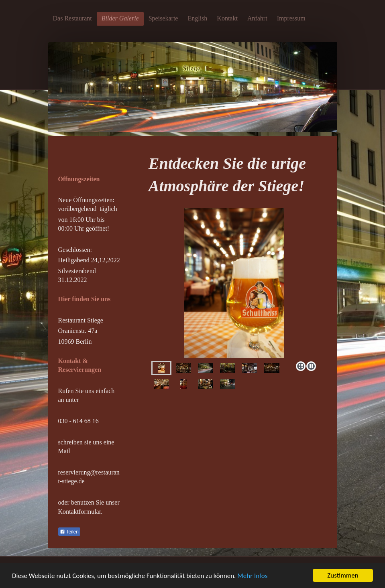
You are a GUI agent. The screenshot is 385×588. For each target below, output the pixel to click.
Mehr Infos (252, 576)
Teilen (69, 532)
